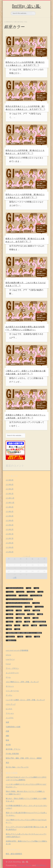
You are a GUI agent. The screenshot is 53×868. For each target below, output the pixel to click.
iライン (10, 592)
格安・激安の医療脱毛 (14, 854)
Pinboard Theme (24, 865)
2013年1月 (10, 534)
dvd (37, 588)
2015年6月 (10, 484)
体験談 (37, 610)
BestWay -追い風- (26, 6)
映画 (7, 740)
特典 (35, 625)
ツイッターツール (12, 691)
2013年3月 (10, 525)
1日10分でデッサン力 (15, 588)
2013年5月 (10, 516)
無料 (26, 625)
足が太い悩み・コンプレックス (17, 767)
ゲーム (8, 677)
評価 (21, 637)
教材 (19, 622)
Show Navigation (41, 22)
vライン (32, 592)
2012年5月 (10, 543)
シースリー (12, 596)
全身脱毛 (21, 614)
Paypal (8, 664)
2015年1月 (10, 494)
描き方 (10, 622)
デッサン (24, 596)
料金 (28, 622)
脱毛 (18, 629)
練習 (10, 629)
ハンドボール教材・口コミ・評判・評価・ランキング (25, 700)
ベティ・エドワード (15, 607)
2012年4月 (10, 547)
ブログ (37, 603)
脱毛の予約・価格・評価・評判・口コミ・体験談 (25, 633)
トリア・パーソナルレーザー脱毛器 (20, 599)
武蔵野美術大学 (40, 622)
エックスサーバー (12, 673)
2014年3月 (10, 511)
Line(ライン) (10, 659)
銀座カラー (12, 640)
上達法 (10, 610)
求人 (18, 625)
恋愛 (7, 731)
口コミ (10, 618)
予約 (19, 610)
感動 (7, 736)
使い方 (10, 614)
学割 (28, 618)
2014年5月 (10, 507)
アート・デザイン (12, 668)
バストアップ (11, 704)
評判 (29, 637)
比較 (10, 625)
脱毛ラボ (11, 637)
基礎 (19, 618)
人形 (28, 610)
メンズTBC (10, 718)
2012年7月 (10, 538)
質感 (38, 637)
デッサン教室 (37, 596)
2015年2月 (10, 489)
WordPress (41, 865)
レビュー (40, 607)
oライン (21, 592)
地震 (7, 722)
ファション (10, 713)
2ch (29, 588)
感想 (36, 618)
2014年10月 (10, 502)
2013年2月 (10, 529)
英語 (7, 763)
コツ (41, 592)
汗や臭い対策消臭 (12, 754)
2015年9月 (10, 480)
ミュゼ (29, 607)
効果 (41, 614)
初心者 (32, 614)
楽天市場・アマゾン (13, 749)
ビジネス (9, 709)
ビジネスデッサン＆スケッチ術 (19, 603)
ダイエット (10, 686)
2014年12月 (10, 498)
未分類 (8, 745)
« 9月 (15, 577)
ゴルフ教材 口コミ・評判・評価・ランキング (22, 682)
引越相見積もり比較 (13, 727)
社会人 (44, 625)
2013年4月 (10, 520)
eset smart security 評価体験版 (17, 650)
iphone (8, 655)
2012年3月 (10, 552)
